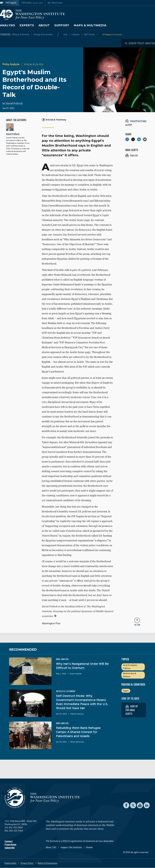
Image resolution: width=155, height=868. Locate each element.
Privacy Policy (27, 863)
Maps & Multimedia (90, 25)
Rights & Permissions (48, 863)
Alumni (89, 847)
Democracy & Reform (129, 675)
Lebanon (76, 34)
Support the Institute (71, 847)
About (44, 25)
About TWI (51, 847)
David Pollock (14, 103)
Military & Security (21, 34)
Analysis (8, 25)
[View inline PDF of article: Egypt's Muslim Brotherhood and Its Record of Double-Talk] (137, 123)
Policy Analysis (11, 64)
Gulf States (90, 34)
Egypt (126, 691)
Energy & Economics (43, 34)
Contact (9, 841)
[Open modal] (140, 43)
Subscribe (10, 848)
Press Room (10, 845)
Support (62, 25)
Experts (27, 25)
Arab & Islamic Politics (130, 667)
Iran (66, 34)
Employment (11, 863)
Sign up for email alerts (132, 710)
